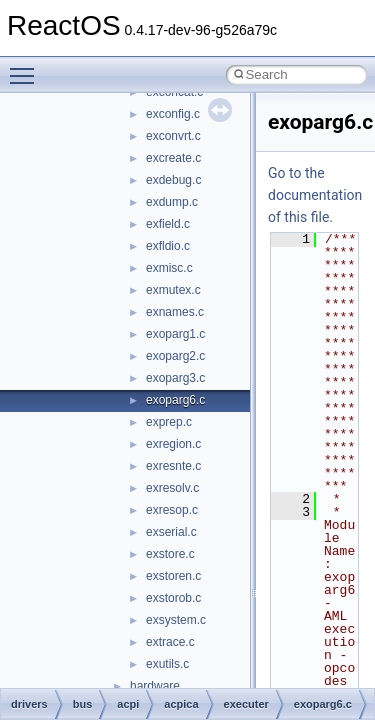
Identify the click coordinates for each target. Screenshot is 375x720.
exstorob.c (173, 598)
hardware (155, 686)
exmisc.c (169, 268)
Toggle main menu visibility (27, 67)
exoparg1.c (175, 334)
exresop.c (172, 510)
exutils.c (167, 664)
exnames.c (175, 312)
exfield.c (168, 224)
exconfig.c (173, 114)
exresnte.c (173, 466)
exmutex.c (173, 290)
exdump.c (172, 202)
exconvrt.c (173, 136)
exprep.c (169, 422)
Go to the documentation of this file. (315, 195)
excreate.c (173, 158)
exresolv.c (172, 488)
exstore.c (170, 554)
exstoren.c (173, 576)
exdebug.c (173, 180)
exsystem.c (176, 620)
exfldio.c (168, 246)
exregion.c (173, 444)
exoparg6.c (175, 400)
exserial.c (171, 532)
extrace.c (170, 642)
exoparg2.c (175, 356)
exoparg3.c (175, 378)
